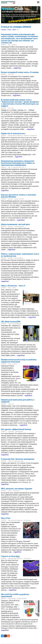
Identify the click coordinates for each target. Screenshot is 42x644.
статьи (9, 30)
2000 (14, 30)
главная (3, 30)
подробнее (17, 68)
